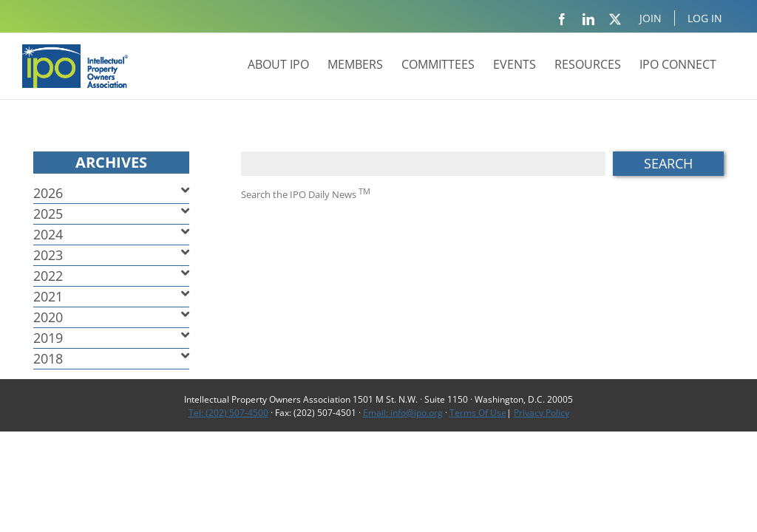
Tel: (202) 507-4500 (228, 413)
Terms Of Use (478, 413)
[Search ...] (423, 164)
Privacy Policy (542, 413)
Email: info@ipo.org (403, 413)
